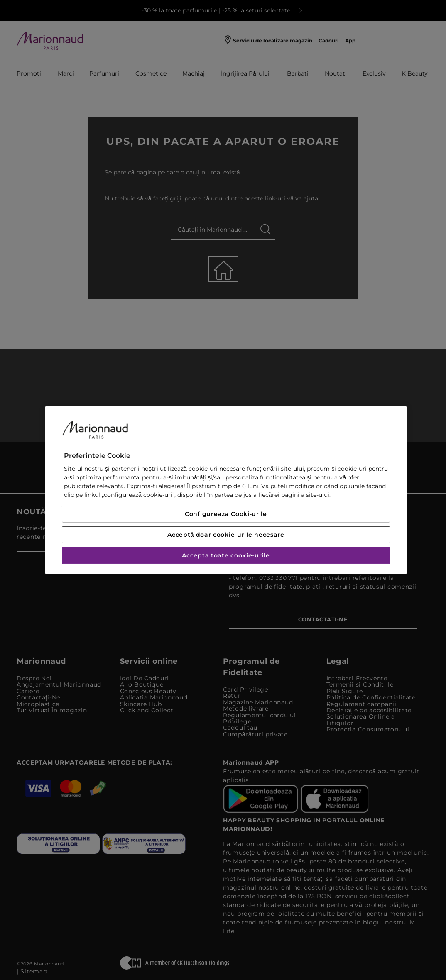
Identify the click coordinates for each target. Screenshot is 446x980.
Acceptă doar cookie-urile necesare (226, 535)
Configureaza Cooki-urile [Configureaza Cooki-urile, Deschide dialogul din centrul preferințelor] (226, 514)
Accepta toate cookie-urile (226, 555)
